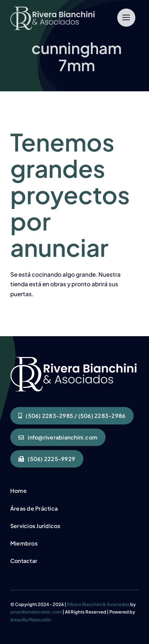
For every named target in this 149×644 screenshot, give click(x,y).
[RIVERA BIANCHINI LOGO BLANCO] (53, 9)
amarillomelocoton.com (36, 612)
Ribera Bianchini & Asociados (98, 604)
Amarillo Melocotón (31, 620)
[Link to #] (126, 18)
